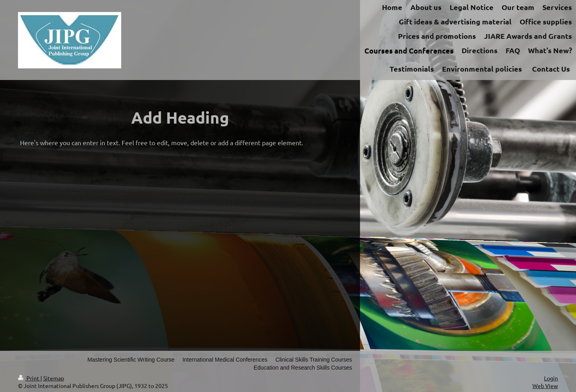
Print (29, 378)
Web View (545, 386)
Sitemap (54, 378)
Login (551, 378)
